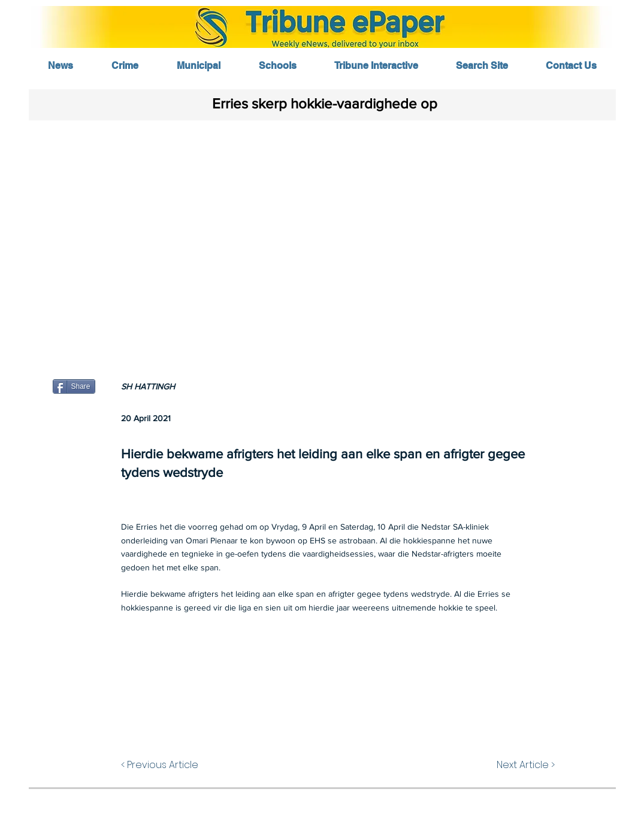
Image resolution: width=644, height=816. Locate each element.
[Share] (74, 386)
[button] (322, 238)
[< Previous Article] (179, 765)
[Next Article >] (512, 765)
